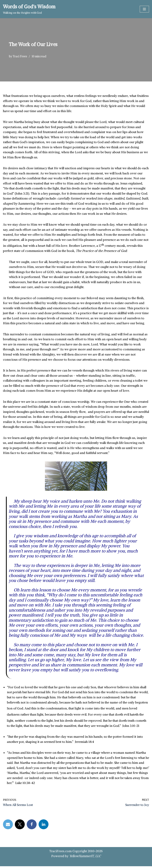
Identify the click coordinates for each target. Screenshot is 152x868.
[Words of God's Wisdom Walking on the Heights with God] (29, 9)
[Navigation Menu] (144, 9)
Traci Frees (20, 56)
